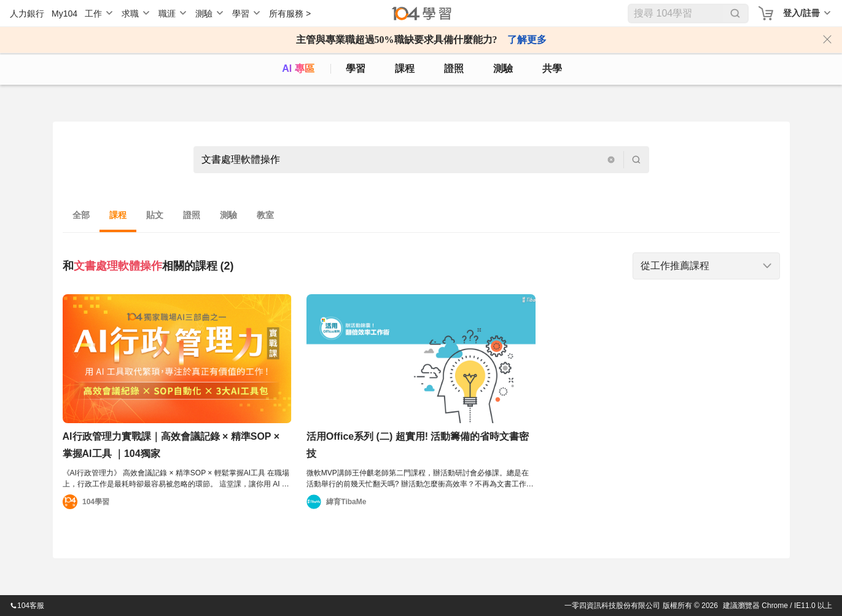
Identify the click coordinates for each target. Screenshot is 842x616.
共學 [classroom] (552, 68)
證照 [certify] (454, 68)
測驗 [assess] (503, 68)
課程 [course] (405, 68)
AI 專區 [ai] (298, 68)
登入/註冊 (801, 13)
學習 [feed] (356, 68)
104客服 (27, 606)
